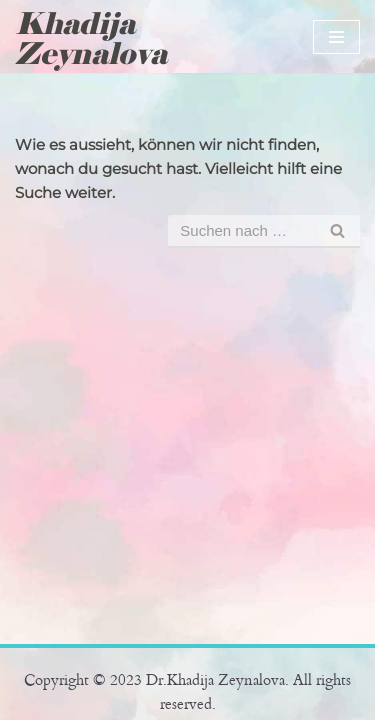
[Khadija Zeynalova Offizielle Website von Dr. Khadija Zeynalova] (98, 39)
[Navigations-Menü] (336, 37)
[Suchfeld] (241, 231)
